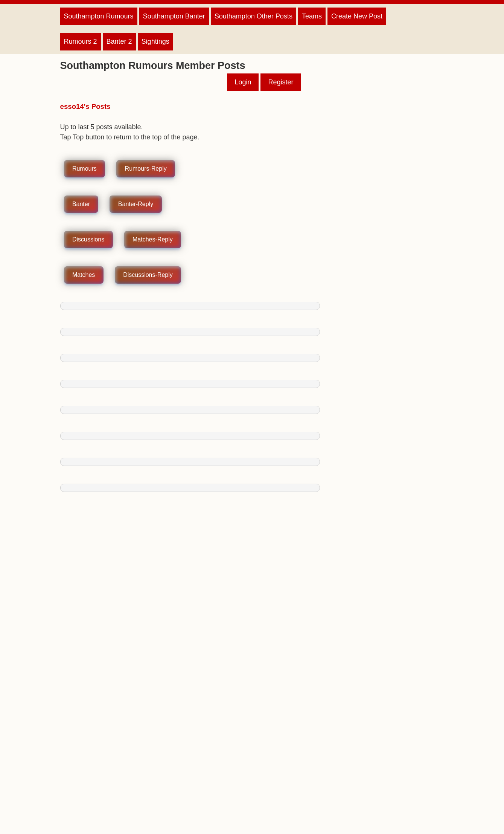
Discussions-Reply (148, 275)
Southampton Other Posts (254, 16)
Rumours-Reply (146, 169)
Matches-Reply (153, 240)
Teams (312, 16)
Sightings (155, 41)
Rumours (85, 169)
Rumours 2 (81, 41)
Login (243, 82)
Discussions (88, 240)
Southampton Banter (174, 16)
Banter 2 (119, 41)
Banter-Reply (136, 204)
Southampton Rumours (99, 16)
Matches (84, 275)
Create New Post (357, 16)
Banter (81, 204)
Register (281, 82)
